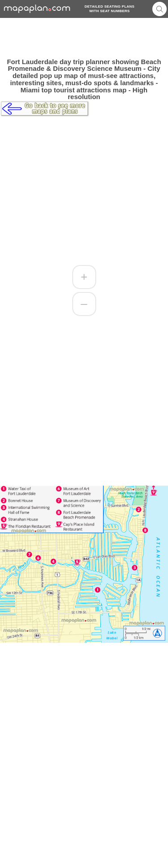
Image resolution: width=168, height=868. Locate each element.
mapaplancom (37, 9)
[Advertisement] (84, 38)
